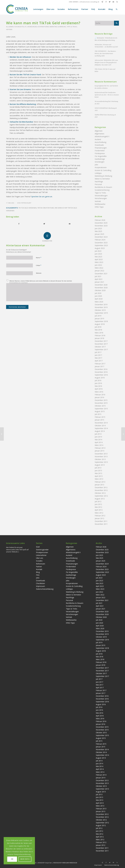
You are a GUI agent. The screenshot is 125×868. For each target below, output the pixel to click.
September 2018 (101, 321)
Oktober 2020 (100, 290)
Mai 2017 (98, 358)
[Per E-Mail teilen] (70, 224)
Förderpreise (100, 153)
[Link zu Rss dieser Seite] (117, 2)
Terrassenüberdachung (101, 101)
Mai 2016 (98, 386)
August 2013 (100, 465)
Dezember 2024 (101, 237)
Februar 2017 (100, 364)
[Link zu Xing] (102, 2)
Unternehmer (41, 555)
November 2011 (101, 524)
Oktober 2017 (100, 347)
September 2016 (101, 375)
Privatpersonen (42, 552)
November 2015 (101, 403)
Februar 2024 (100, 240)
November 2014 (101, 423)
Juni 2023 (98, 254)
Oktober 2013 (100, 459)
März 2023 (99, 262)
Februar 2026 (100, 220)
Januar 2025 (99, 234)
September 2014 (101, 428)
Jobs (96, 165)
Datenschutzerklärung (45, 589)
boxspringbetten (99, 86)
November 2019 (101, 307)
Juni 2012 (98, 504)
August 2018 (100, 324)
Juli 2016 (98, 380)
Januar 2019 (99, 319)
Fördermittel (100, 151)
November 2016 (101, 372)
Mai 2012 (98, 507)
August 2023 (100, 248)
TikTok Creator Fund (46, 208)
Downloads (99, 145)
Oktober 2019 (100, 310)
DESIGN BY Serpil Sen (45, 863)
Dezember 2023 (101, 243)
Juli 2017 (98, 352)
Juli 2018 (98, 327)
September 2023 (101, 245)
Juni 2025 (98, 228)
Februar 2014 (100, 448)
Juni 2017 (98, 355)
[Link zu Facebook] (106, 2)
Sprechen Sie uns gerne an (42, 197)
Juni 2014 (98, 437)
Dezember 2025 (101, 223)
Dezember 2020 (101, 285)
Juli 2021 (98, 276)
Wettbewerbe (100, 204)
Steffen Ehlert (26, 203)
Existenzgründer (42, 550)
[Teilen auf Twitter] (44, 224)
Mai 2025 (98, 231)
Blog (38, 572)
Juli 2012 (98, 501)
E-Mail (39, 265)
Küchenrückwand (100, 93)
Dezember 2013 (101, 454)
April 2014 (99, 442)
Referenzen (41, 564)
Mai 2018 (98, 330)
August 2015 (100, 411)
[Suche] (117, 9)
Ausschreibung (100, 142)
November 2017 (101, 344)
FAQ (38, 575)
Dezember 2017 (101, 341)
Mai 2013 (98, 473)
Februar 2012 (100, 516)
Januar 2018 (99, 338)
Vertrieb (9, 29)
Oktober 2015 (100, 406)
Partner (39, 567)
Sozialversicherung (102, 190)
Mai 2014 (98, 440)
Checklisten (40, 583)
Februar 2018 (100, 335)
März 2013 (99, 479)
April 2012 (99, 510)
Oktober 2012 (100, 493)
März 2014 (99, 445)
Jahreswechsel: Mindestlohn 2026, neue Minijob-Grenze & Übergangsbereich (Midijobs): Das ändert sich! (106, 63)
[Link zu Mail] (113, 2)
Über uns (40, 558)
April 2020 (99, 299)
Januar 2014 (99, 451)
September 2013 (101, 462)
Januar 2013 (99, 485)
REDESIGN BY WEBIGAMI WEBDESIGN (65, 863)
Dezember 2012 (101, 487)
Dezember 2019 (101, 305)
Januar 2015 (99, 420)
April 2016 (99, 389)
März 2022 (99, 268)
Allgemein (10, 27)
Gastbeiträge (100, 159)
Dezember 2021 (101, 274)
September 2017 (101, 349)
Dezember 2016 (101, 369)
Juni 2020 (98, 296)
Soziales (39, 561)
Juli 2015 (98, 414)
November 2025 (101, 226)
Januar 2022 (99, 271)
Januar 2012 (99, 518)
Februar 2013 (100, 482)
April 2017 (99, 361)
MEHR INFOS (25, 859)
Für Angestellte (20, 27)
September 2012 (101, 496)
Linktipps (98, 173)
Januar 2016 (99, 397)
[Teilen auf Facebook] (19, 224)
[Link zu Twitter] (110, 2)
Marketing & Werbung (58, 27)
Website (39, 273)
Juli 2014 (98, 434)
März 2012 (99, 513)
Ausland (98, 139)
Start (38, 547)
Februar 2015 (100, 417)
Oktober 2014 (100, 426)
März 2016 (99, 392)
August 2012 (100, 499)
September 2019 (101, 313)
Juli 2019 (98, 316)
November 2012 (101, 490)
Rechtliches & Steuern (103, 187)
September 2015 (101, 409)
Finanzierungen (101, 148)
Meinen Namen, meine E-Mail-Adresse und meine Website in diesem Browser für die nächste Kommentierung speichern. (41, 282)
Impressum (40, 586)
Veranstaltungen (101, 196)
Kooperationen (43, 27)
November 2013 (101, 456)
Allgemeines (99, 134)
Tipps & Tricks (72, 27)
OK (12, 859)
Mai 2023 (98, 257)
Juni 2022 (98, 265)
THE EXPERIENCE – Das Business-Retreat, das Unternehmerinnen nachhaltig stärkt (105, 54)
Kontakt (39, 569)
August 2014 (100, 431)
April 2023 (99, 259)
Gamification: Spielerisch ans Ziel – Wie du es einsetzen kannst (107, 95)
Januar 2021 (99, 282)
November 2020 (101, 288)
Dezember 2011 (101, 521)
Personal (98, 184)
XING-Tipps (99, 207)
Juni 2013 (98, 471)
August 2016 (100, 378)
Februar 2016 (100, 395)
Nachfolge (99, 182)
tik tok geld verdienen (28, 208)
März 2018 (99, 333)
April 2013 (99, 476)
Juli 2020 (98, 293)
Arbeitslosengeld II (102, 136)
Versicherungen (101, 198)
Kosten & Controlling (103, 170)
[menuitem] (38, 9)
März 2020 (99, 302)
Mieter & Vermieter (102, 179)
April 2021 (99, 279)
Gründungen (32, 27)
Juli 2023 (98, 251)
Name (39, 258)
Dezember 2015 (101, 400)
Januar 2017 (99, 366)
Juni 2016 (98, 383)
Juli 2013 (98, 468)
